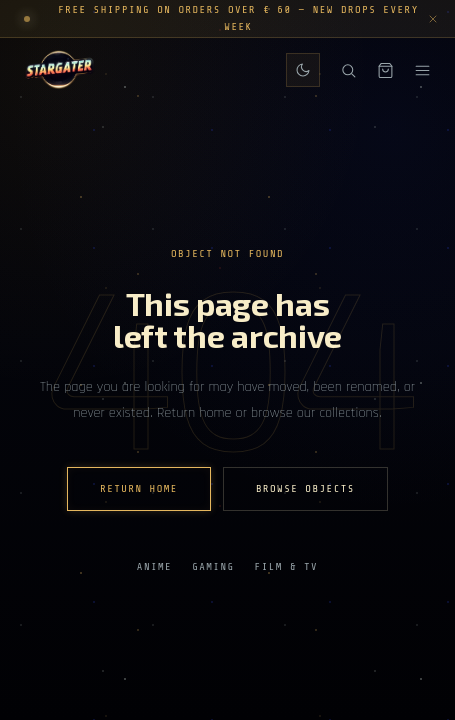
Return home (139, 489)
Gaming (213, 567)
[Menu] (422, 70)
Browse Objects (305, 489)
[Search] (348, 70)
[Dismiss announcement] (433, 19)
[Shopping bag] (385, 70)
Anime (154, 567)
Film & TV (287, 567)
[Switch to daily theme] (303, 70)
